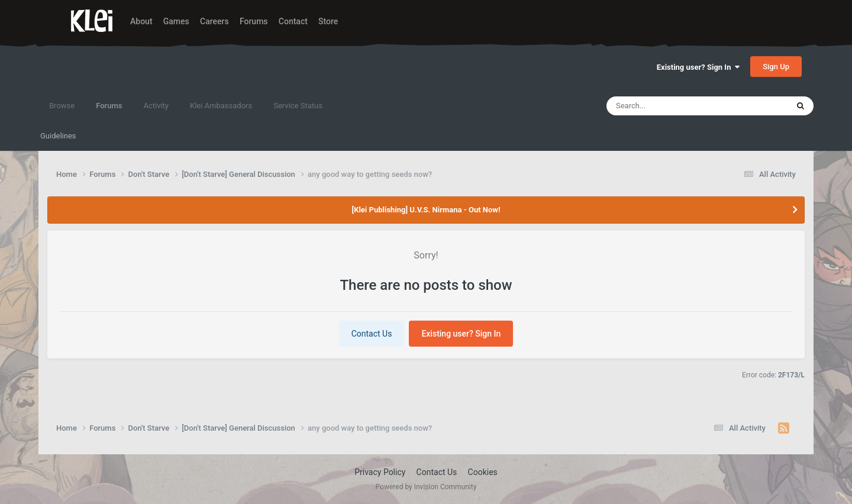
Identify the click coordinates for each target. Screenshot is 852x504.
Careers (214, 21)
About (141, 21)
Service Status (298, 106)
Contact (293, 21)
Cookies (483, 472)
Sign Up (776, 67)
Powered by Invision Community (426, 487)
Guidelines (58, 136)
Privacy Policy (380, 472)
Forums (254, 21)
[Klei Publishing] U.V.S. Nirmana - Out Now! (426, 210)
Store (328, 21)
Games (176, 21)
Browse (62, 106)
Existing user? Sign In (698, 67)
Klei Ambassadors (221, 106)
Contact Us (372, 334)
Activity (156, 106)
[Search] (669, 106)
